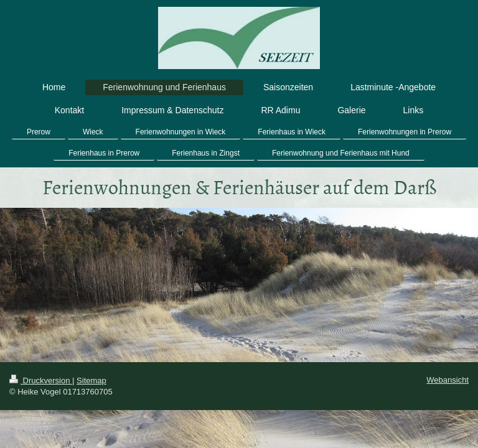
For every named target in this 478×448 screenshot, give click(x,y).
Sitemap (91, 380)
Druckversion (41, 380)
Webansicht (448, 380)
